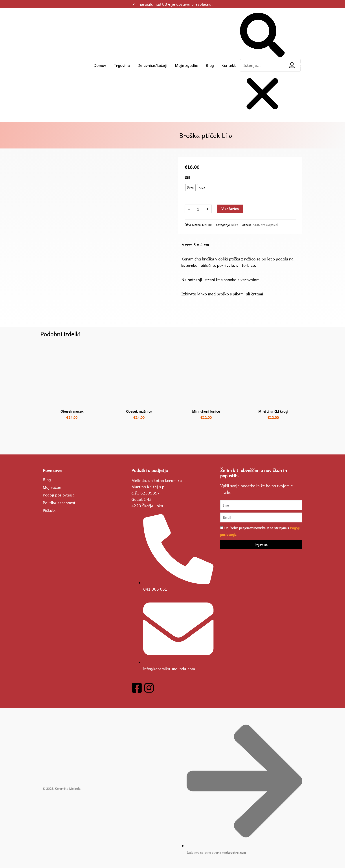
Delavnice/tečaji (152, 65)
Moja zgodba (187, 65)
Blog (210, 65)
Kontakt (228, 65)
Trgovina (122, 65)
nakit (256, 225)
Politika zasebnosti (60, 502)
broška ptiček (270, 225)
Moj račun (52, 487)
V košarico (231, 209)
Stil (187, 177)
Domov (100, 65)
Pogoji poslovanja (59, 495)
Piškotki (50, 510)
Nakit (234, 225)
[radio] (190, 187)
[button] (262, 36)
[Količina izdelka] (198, 209)
